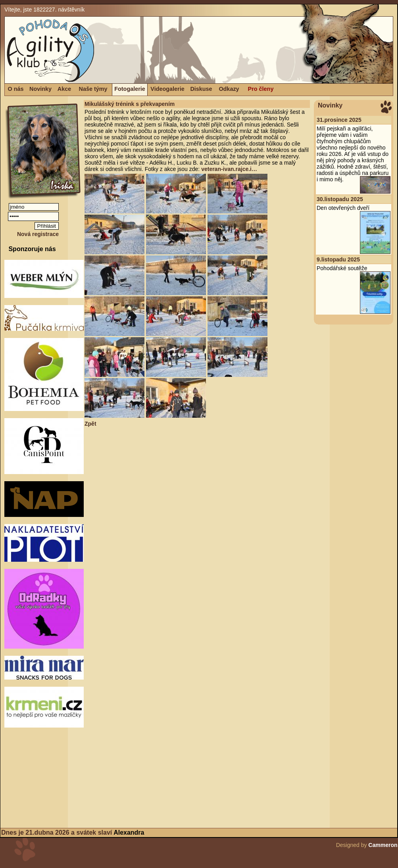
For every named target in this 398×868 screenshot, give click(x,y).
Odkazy (229, 89)
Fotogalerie (130, 89)
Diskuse (201, 89)
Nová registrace (38, 234)
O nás (16, 89)
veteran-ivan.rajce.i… (229, 169)
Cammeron (383, 845)
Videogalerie (167, 89)
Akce (64, 89)
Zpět (90, 424)
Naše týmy (93, 89)
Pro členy (261, 89)
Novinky (40, 89)
